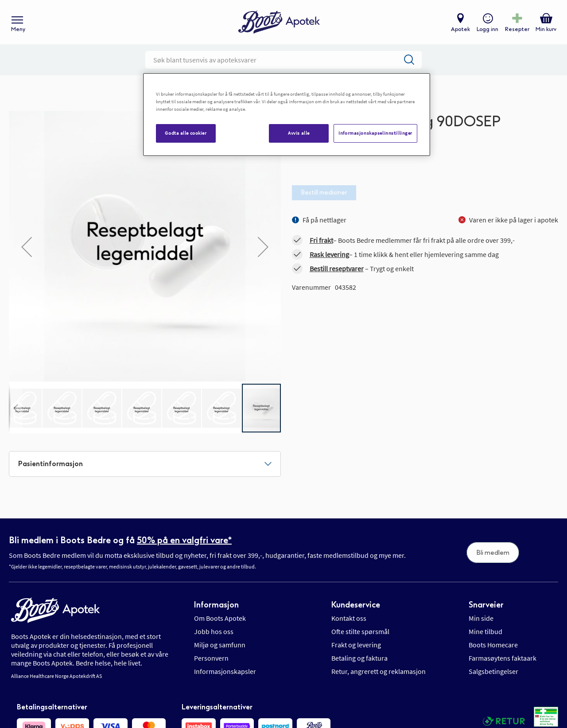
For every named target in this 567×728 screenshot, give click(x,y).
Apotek (460, 29)
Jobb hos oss (214, 631)
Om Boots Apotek (220, 618)
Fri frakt (321, 240)
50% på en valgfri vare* (184, 540)
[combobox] (283, 60)
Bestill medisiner (324, 193)
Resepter (517, 29)
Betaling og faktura (359, 658)
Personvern (211, 658)
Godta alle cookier (186, 133)
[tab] (145, 464)
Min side (481, 618)
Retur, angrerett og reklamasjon (379, 671)
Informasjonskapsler (225, 671)
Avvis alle (299, 133)
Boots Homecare (493, 645)
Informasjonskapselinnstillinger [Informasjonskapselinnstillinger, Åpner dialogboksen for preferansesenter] (375, 133)
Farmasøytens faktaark (503, 658)
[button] (16, 408)
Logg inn (487, 29)
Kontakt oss (349, 618)
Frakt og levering (356, 645)
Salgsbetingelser (493, 671)
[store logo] (279, 22)
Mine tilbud (485, 631)
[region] (287, 115)
